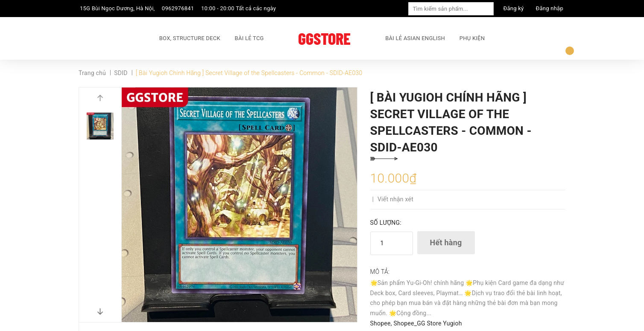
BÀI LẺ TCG (249, 38)
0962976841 (178, 8)
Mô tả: (380, 272)
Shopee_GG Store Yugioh (427, 323)
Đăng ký (514, 8)
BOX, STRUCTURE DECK (190, 38)
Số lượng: (386, 223)
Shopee (381, 323)
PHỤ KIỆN (472, 38)
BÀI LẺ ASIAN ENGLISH (415, 38)
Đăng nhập (550, 8)
